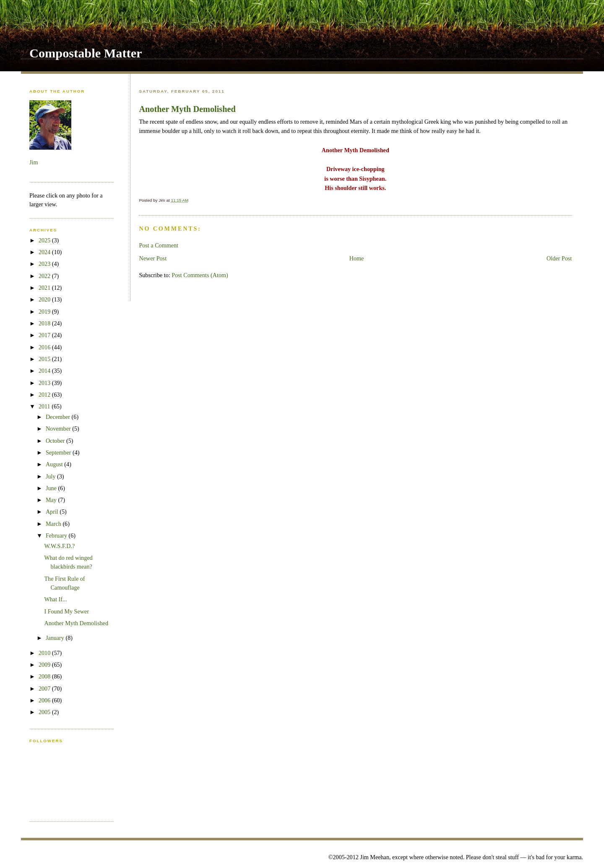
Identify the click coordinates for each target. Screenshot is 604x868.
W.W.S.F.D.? (59, 546)
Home (357, 258)
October (56, 441)
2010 (45, 653)
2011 (45, 406)
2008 (45, 676)
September (59, 452)
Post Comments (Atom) (200, 275)
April (53, 512)
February (57, 535)
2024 (45, 252)
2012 (45, 395)
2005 (45, 712)
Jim (34, 162)
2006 (45, 700)
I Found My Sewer (66, 611)
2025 (45, 240)
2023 (45, 264)
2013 (45, 383)
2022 (45, 276)
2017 (45, 335)
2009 (45, 665)
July (51, 476)
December (59, 417)
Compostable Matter (86, 53)
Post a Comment (159, 245)
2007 (45, 689)
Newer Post (153, 258)
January (56, 638)
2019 (45, 312)
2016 (45, 347)
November (59, 429)
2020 (45, 299)
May (52, 500)
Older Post (559, 258)
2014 (45, 371)
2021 (45, 288)
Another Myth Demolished (187, 109)
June (52, 488)
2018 (45, 323)
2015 (45, 359)
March (54, 524)
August (55, 464)
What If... (55, 599)
